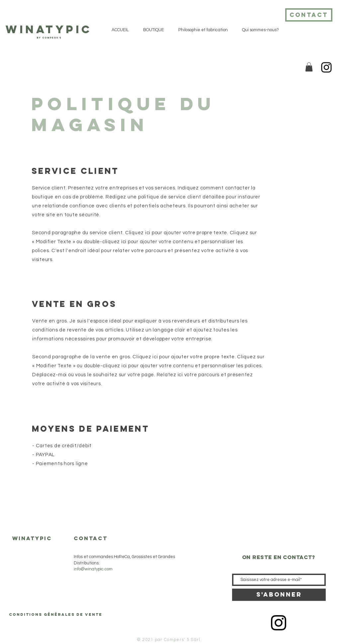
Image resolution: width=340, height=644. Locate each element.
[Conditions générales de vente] (56, 614)
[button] (309, 67)
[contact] (309, 15)
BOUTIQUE (23, 570)
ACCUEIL (21, 557)
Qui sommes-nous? (31, 594)
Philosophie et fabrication (36, 582)
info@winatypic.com (93, 569)
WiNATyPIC (49, 29)
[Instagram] (326, 67)
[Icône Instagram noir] (279, 623)
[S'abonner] (279, 595)
